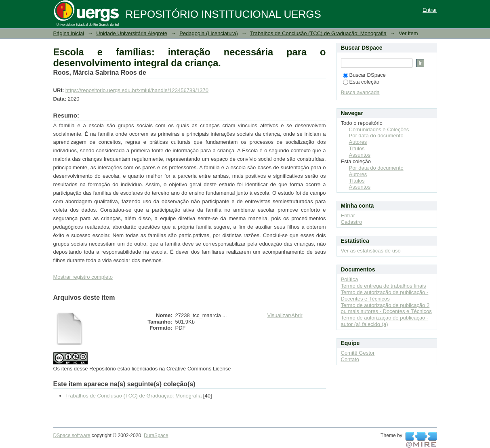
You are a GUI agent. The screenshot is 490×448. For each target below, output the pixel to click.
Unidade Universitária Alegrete (132, 33)
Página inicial (69, 33)
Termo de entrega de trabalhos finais (384, 286)
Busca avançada (360, 92)
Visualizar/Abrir (285, 315)
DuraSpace (156, 435)
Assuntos (360, 155)
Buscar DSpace (364, 75)
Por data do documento (376, 136)
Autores (358, 142)
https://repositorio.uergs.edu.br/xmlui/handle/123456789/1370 (137, 90)
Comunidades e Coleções (379, 129)
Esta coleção (361, 82)
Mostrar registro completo (83, 277)
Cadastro (352, 222)
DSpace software (72, 435)
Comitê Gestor (358, 353)
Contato (350, 359)
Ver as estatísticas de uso (371, 251)
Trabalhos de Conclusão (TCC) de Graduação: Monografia (318, 33)
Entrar (430, 10)
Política (350, 279)
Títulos (357, 148)
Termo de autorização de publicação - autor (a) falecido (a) (385, 321)
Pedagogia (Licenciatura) (209, 33)
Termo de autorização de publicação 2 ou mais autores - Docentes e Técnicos (386, 308)
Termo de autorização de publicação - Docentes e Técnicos (385, 296)
